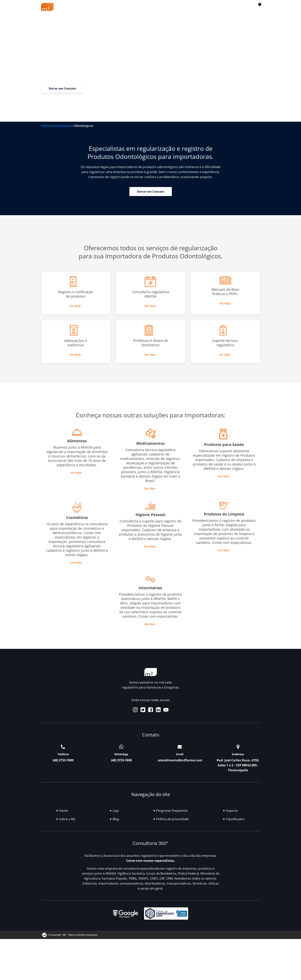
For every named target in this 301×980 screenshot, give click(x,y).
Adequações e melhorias (76, 343)
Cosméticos (77, 517)
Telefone (63, 754)
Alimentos (77, 441)
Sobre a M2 (77, 7)
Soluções (153, 7)
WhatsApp (121, 754)
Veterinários (150, 588)
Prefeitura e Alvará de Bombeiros (151, 343)
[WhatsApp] (121, 747)
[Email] (180, 747)
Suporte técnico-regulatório (225, 343)
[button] (248, 6)
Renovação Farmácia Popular (116, 7)
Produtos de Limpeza (224, 514)
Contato (227, 7)
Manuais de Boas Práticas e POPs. (225, 292)
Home (45, 126)
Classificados (195, 7)
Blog (173, 7)
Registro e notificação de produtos (76, 294)
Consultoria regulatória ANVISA (150, 294)
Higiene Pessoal (150, 515)
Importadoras (61, 126)
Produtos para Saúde (224, 444)
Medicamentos (150, 443)
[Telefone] (63, 747)
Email (180, 754)
